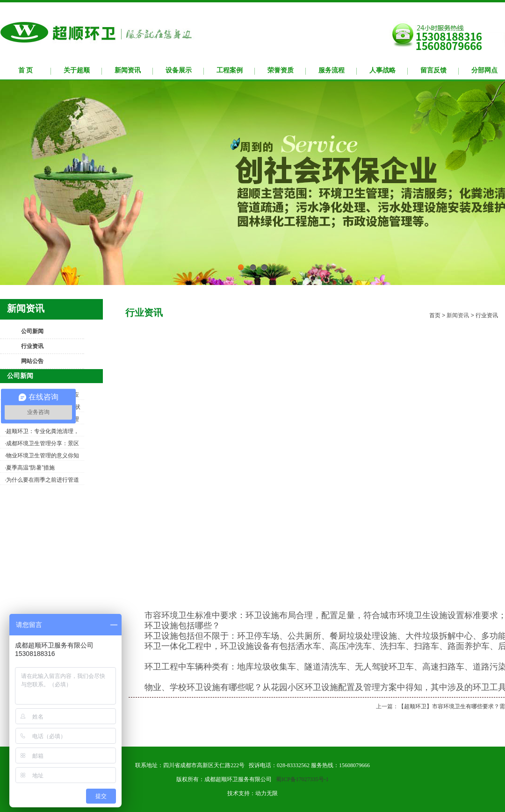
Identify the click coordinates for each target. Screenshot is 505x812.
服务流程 (332, 70)
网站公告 (32, 361)
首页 (435, 315)
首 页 (26, 70)
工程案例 (230, 70)
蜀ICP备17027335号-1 (302, 779)
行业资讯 (32, 346)
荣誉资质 (281, 70)
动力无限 (267, 793)
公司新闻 (32, 331)
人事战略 (382, 70)
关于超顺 (77, 70)
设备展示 (179, 70)
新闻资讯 (128, 70)
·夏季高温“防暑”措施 (30, 468)
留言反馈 (433, 70)
